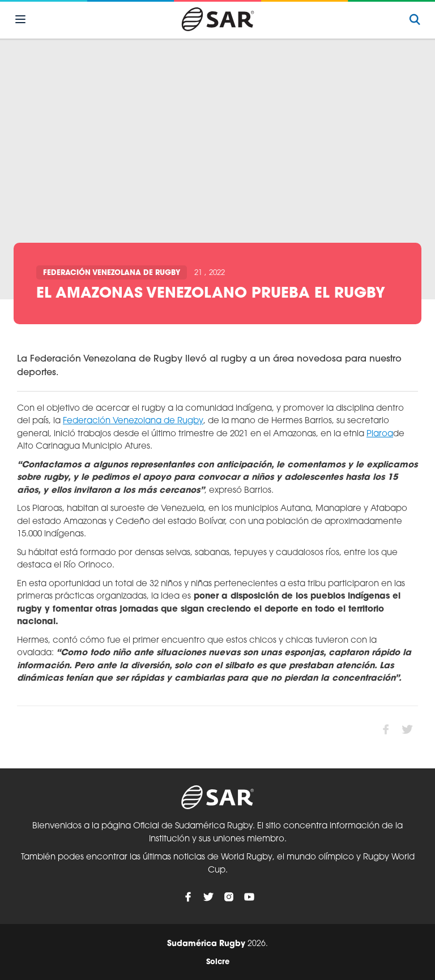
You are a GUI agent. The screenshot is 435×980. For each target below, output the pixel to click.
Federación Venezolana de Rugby (112, 273)
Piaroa (380, 434)
